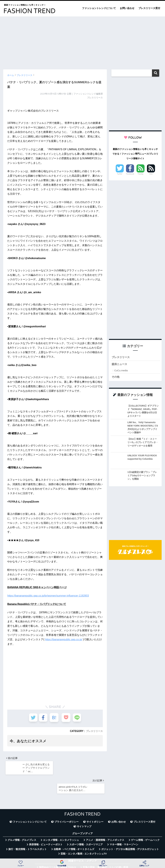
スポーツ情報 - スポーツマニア (86, 827)
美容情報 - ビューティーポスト (46, 827)
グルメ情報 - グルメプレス (22, 823)
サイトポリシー (95, 805)
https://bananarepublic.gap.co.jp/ (64, 639)
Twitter (120, 174)
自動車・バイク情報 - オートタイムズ (74, 832)
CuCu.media (121, 371)
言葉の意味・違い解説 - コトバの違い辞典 (105, 850)
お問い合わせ (127, 8)
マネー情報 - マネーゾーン (124, 827)
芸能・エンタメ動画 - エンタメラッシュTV (84, 836)
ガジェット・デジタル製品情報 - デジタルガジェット (130, 832)
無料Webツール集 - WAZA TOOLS (57, 850)
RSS (151, 174)
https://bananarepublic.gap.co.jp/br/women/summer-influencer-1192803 (48, 596)
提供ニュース (120, 365)
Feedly (141, 174)
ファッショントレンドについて (99, 8)
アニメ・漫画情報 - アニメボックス (105, 823)
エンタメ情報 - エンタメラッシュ (61, 823)
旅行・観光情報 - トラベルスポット (28, 832)
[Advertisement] (82, 41)
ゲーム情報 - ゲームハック (145, 823)
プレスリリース (94, 731)
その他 (116, 377)
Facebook (130, 174)
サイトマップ (84, 809)
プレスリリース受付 (149, 8)
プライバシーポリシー (67, 805)
